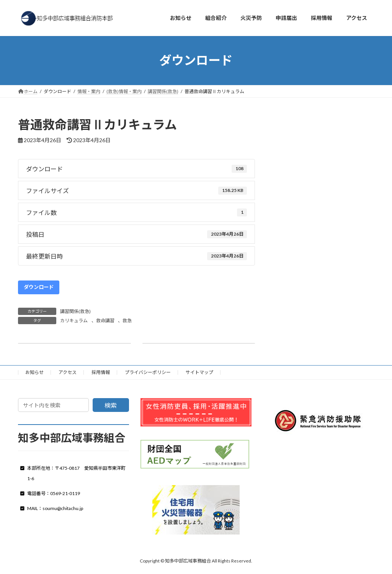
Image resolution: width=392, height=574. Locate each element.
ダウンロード (39, 287)
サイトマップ (199, 372)
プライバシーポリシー (148, 372)
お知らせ (34, 372)
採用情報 (101, 372)
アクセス (68, 372)
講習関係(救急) (75, 311)
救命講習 (105, 321)
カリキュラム (74, 321)
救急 (127, 321)
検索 (111, 405)
